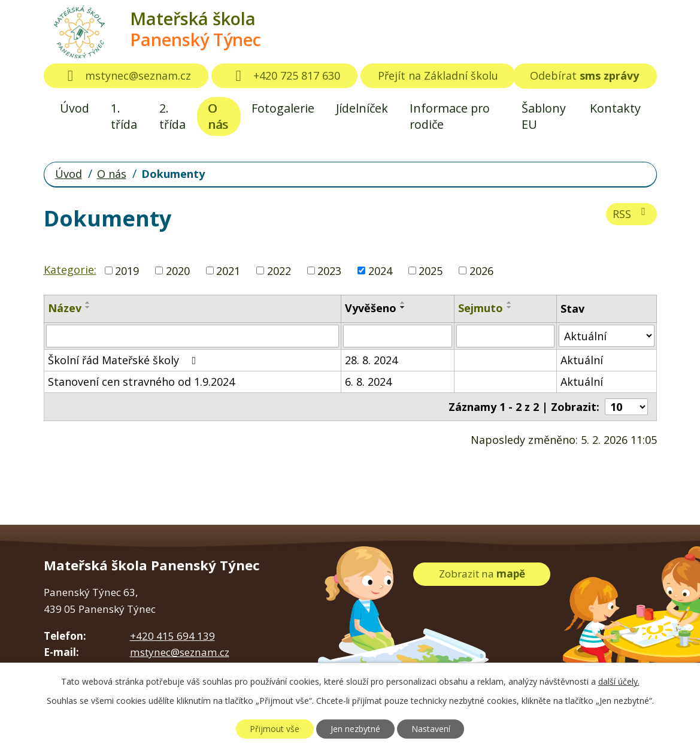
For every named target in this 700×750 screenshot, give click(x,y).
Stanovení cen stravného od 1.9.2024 (141, 382)
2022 (279, 270)
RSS (631, 214)
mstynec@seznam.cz (126, 75)
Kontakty (615, 108)
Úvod (75, 108)
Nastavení (431, 729)
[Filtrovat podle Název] (193, 336)
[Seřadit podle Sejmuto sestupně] (510, 307)
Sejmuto (481, 308)
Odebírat (584, 75)
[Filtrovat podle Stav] (607, 336)
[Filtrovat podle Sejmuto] (505, 336)
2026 (481, 270)
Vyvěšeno (371, 308)
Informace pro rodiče (450, 116)
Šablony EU (544, 116)
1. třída (124, 116)
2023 (329, 270)
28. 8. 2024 (371, 360)
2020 (178, 270)
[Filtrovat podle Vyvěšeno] (397, 336)
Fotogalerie (283, 108)
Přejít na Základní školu (438, 75)
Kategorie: (70, 270)
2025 (431, 270)
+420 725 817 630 (284, 75)
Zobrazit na (482, 574)
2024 (380, 270)
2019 (127, 270)
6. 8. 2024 (368, 382)
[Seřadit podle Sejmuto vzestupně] (510, 303)
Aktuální (582, 360)
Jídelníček (362, 108)
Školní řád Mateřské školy (125, 360)
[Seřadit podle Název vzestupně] (88, 303)
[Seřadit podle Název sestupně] (88, 307)
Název (65, 308)
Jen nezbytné (355, 729)
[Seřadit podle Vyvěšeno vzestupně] (403, 303)
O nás (218, 116)
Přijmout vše (275, 729)
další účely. (619, 681)
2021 (228, 270)
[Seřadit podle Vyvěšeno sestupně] (403, 307)
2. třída (172, 116)
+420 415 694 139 (172, 636)
